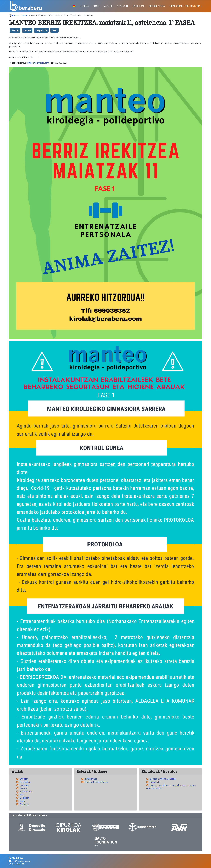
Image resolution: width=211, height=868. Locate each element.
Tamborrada (91, 779)
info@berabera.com (21, 861)
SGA (22, 795)
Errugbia (24, 779)
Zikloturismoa (26, 791)
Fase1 (54, 30)
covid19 (27, 30)
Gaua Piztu (155, 782)
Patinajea (24, 804)
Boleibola (24, 798)
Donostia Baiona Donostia (163, 779)
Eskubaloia (25, 785)
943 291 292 (17, 858)
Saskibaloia (25, 782)
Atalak (121, 6)
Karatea (24, 788)
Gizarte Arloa (157, 6)
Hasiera (84, 6)
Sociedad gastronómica (96, 782)
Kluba (96, 6)
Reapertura (41, 30)
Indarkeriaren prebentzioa (185, 6)
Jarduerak (139, 6)
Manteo (108, 6)
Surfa (22, 801)
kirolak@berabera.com (38, 63)
